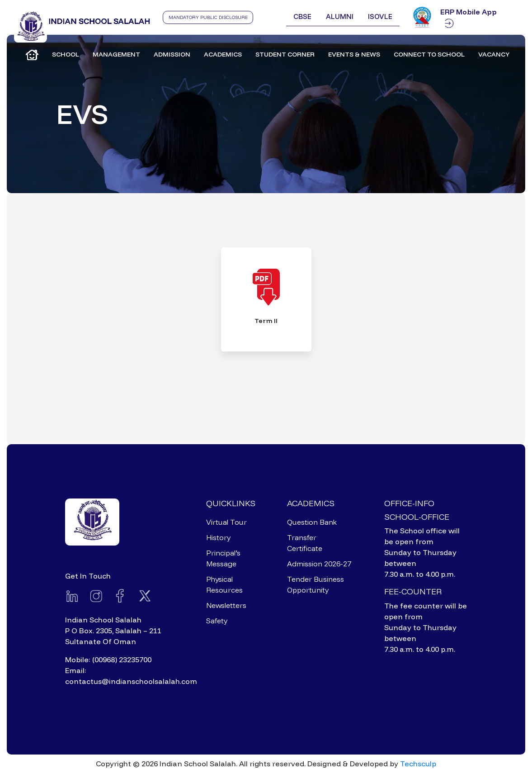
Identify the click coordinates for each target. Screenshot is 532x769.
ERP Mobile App (468, 18)
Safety (217, 621)
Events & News (354, 54)
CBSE (302, 17)
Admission (172, 54)
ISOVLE (380, 17)
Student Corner (285, 54)
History (218, 537)
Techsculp (418, 764)
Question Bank (312, 522)
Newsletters (226, 605)
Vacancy (494, 54)
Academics (223, 54)
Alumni (340, 17)
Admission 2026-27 (319, 564)
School (66, 54)
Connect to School (429, 54)
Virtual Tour (226, 522)
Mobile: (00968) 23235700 (108, 660)
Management (116, 54)
